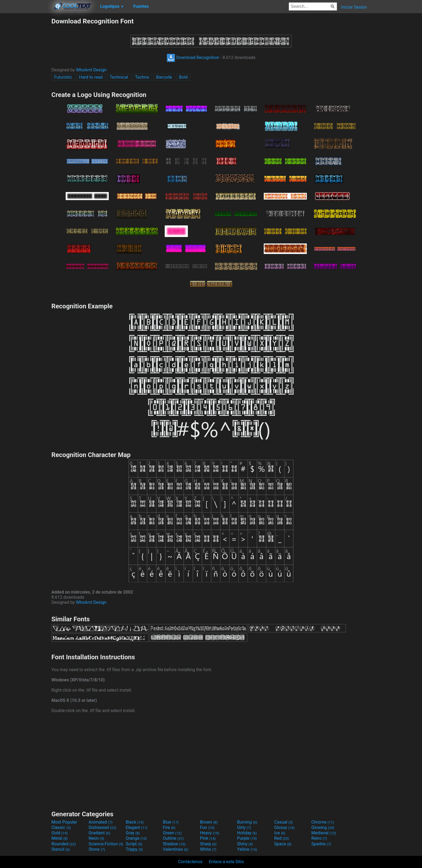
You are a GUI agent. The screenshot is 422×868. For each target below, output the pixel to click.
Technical (119, 77)
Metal (60, 838)
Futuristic (63, 77)
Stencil (61, 849)
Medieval (324, 833)
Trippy (134, 849)
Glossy (284, 827)
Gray (133, 833)
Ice (280, 833)
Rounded (64, 844)
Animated (101, 822)
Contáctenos (190, 862)
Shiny (245, 844)
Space (283, 844)
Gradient (99, 833)
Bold (183, 77)
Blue (171, 822)
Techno (142, 77)
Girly (244, 827)
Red (282, 838)
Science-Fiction (106, 844)
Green (172, 833)
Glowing (323, 827)
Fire (169, 827)
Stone (97, 849)
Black (135, 822)
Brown (209, 822)
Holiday (247, 833)
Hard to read (91, 77)
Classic (61, 827)
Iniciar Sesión (354, 7)
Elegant (137, 827)
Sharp (208, 844)
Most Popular (64, 822)
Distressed (102, 827)
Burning (247, 822)
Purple (247, 838)
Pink (208, 838)
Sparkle (321, 844)
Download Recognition (193, 57)
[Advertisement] (26, 98)
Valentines (176, 849)
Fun (207, 827)
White (208, 849)
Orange (136, 838)
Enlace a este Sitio (226, 862)
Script (134, 844)
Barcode (164, 77)
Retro (319, 838)
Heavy (210, 833)
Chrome (323, 822)
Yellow (247, 849)
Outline (173, 838)
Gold (60, 833)
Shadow (174, 844)
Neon (96, 838)
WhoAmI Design (91, 70)
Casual (284, 822)
